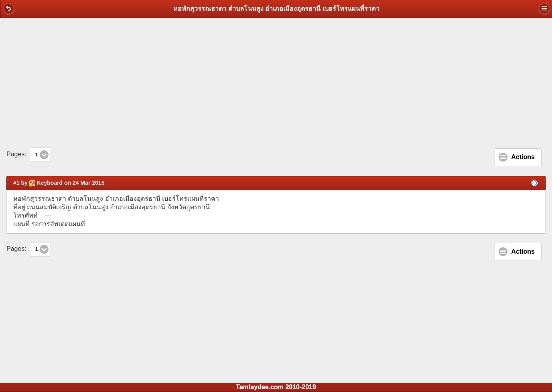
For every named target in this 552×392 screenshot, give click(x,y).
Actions (523, 157)
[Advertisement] (276, 83)
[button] (8, 8)
